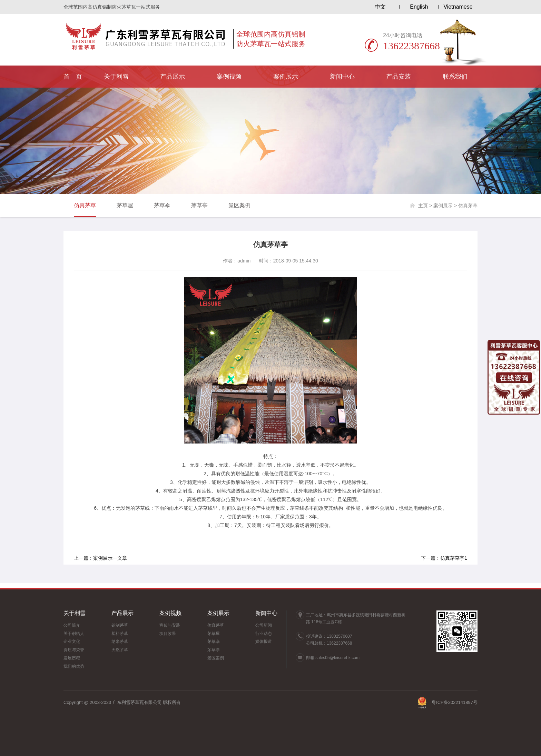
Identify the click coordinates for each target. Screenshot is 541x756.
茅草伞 (162, 205)
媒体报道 (264, 641)
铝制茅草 (120, 625)
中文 (380, 7)
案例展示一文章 (110, 558)
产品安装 (399, 77)
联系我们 (455, 77)
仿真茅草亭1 (454, 558)
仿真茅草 (85, 205)
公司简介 (72, 625)
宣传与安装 (170, 625)
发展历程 (72, 658)
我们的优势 (74, 666)
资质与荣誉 (74, 650)
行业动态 (264, 634)
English (419, 7)
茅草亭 (199, 205)
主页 (423, 206)
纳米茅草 (120, 641)
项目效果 (168, 634)
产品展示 (173, 77)
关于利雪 (116, 77)
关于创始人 (74, 634)
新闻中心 (342, 77)
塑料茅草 (120, 634)
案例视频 (229, 77)
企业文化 (72, 641)
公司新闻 (264, 625)
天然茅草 (120, 650)
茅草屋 (125, 205)
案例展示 (286, 77)
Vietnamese (458, 7)
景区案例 (239, 205)
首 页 (73, 77)
